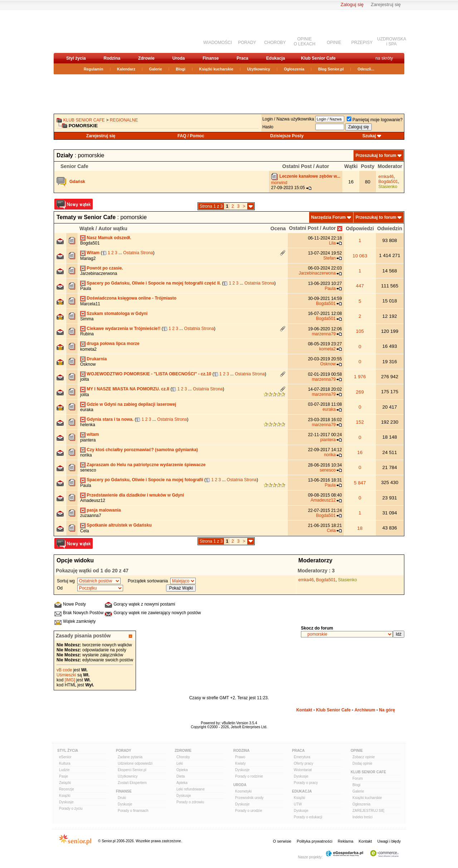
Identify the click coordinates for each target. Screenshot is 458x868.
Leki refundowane (191, 789)
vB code (64, 670)
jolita (85, 379)
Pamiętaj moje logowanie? (375, 120)
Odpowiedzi (360, 228)
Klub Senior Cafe (318, 58)
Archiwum (365, 710)
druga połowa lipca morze (113, 344)
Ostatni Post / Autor (313, 228)
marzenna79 (324, 334)
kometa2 (88, 349)
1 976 (360, 377)
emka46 (386, 177)
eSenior (65, 757)
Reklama (345, 841)
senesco (88, 470)
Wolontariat (303, 770)
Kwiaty (240, 763)
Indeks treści (362, 817)
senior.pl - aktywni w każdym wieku (91, 31)
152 (360, 422)
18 (360, 528)
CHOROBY (275, 43)
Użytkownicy (259, 69)
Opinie (357, 751)
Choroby (183, 757)
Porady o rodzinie (249, 776)
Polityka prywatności (315, 841)
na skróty (384, 58)
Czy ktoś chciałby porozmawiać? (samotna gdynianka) (142, 450)
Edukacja (276, 58)
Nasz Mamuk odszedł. (109, 238)
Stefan (329, 258)
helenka (88, 425)
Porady (124, 751)
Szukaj (369, 136)
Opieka (182, 770)
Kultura (65, 763)
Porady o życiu (71, 808)
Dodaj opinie (362, 763)
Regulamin (93, 69)
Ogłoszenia (294, 69)
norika (86, 455)
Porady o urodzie (249, 811)
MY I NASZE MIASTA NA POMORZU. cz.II (128, 389)
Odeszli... (366, 69)
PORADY (247, 43)
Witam (93, 253)
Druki (122, 798)
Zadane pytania (130, 757)
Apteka (182, 783)
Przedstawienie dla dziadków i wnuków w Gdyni (135, 495)
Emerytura (302, 757)
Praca (242, 58)
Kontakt (304, 710)
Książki (65, 796)
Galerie (156, 69)
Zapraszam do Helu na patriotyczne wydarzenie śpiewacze (146, 465)
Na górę (387, 710)
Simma (87, 319)
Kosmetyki (243, 791)
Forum (358, 778)
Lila (332, 243)
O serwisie (282, 841)
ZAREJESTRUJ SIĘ (368, 811)
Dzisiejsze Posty (287, 136)
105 (360, 331)
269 (360, 392)
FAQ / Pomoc (191, 136)
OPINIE (334, 43)
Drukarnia (97, 359)
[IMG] (70, 680)
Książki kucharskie (216, 69)
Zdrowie (146, 58)
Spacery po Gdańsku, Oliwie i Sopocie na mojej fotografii (145, 480)
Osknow (88, 364)
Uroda (179, 58)
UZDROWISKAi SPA (392, 41)
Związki (65, 783)
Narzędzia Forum (329, 217)
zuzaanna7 (91, 516)
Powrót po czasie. (105, 268)
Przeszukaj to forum (376, 156)
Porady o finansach (133, 811)
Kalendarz (126, 69)
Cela (85, 531)
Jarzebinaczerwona (99, 273)
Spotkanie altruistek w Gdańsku (119, 525)
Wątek (87, 228)
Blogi (181, 69)
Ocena (278, 228)
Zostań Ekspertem (132, 783)
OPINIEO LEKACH (305, 41)
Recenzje (67, 789)
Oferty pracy (303, 763)
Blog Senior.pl (331, 69)
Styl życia (76, 58)
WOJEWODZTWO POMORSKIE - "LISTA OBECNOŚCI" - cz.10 (149, 374)
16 (360, 452)
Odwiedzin (390, 228)
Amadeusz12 (93, 500)
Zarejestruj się (386, 4)
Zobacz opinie (364, 757)
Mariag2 (88, 258)
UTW (298, 804)
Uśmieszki (66, 675)
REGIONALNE (124, 120)
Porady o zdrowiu (190, 802)
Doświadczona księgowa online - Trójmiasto (131, 298)
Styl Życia (68, 751)
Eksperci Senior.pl (132, 770)
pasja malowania (104, 510)
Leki (180, 763)
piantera (88, 440)
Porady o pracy (306, 783)
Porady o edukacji (308, 817)
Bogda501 (388, 182)
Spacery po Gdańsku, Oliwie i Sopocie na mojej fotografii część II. (154, 283)
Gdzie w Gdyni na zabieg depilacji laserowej (131, 404)
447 (360, 286)
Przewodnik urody (249, 798)
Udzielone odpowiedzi (135, 763)
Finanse (211, 58)
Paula (86, 288)
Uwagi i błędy (389, 841)
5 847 (360, 483)
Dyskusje (66, 802)
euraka (87, 410)
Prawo (240, 757)
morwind (279, 183)
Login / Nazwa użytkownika (288, 119)
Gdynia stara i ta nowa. (110, 419)
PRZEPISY (362, 43)
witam (93, 434)
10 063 (360, 256)
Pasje (64, 776)
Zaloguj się (352, 4)
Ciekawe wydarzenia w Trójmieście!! (123, 329)
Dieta (181, 776)
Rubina (87, 334)
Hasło (268, 127)
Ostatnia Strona (138, 253)
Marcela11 (90, 304)
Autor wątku (113, 228)
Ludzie (64, 770)
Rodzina (112, 58)
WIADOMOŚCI (218, 43)
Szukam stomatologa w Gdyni (117, 314)
